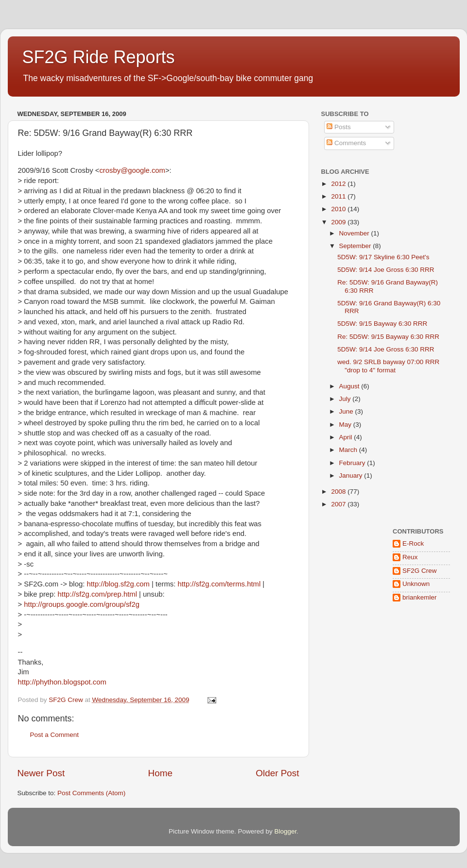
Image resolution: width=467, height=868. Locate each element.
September (356, 246)
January (352, 476)
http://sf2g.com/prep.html (97, 594)
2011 (339, 196)
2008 (339, 492)
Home (160, 773)
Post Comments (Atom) (91, 793)
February (353, 463)
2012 (339, 184)
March (349, 450)
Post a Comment (55, 735)
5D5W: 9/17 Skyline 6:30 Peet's (383, 257)
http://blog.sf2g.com (118, 584)
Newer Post (41, 773)
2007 (339, 504)
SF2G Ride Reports (99, 57)
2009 (339, 222)
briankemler (420, 597)
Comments (346, 143)
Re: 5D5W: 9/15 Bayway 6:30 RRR (388, 337)
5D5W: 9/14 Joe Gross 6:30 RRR (386, 270)
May (346, 425)
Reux (410, 557)
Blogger (286, 831)
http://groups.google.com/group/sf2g (82, 604)
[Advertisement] (352, 694)
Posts (339, 127)
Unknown (416, 584)
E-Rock (413, 543)
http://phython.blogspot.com (62, 682)
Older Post (277, 773)
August (350, 386)
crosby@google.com (132, 170)
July (346, 399)
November (355, 233)
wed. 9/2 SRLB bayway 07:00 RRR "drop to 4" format (388, 366)
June (347, 411)
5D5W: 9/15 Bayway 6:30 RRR (382, 324)
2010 (339, 209)
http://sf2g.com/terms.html (219, 584)
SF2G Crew (420, 571)
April (347, 437)
